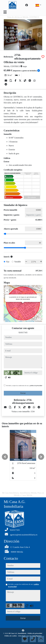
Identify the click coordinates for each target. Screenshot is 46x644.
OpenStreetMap (30, 321)
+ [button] (7, 288)
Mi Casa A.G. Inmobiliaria (18, 633)
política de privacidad (36, 386)
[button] (5, 457)
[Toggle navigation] (5, 12)
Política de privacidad (35, 633)
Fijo (8, 262)
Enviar (23, 393)
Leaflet (20, 321)
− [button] (7, 292)
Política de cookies (11, 636)
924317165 (23, 332)
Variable (17, 262)
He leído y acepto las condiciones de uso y (24, 386)
